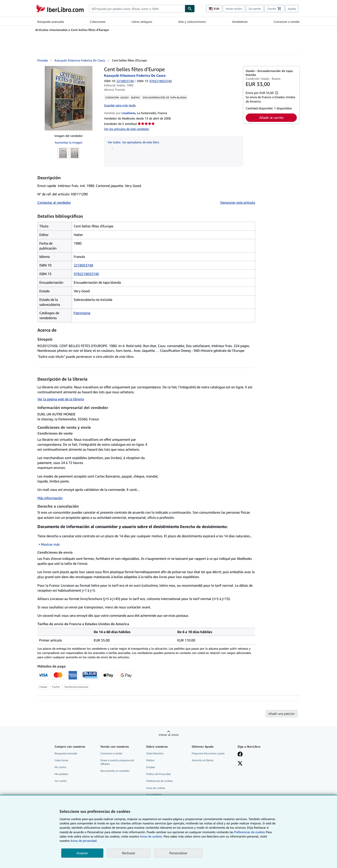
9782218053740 (86, 274)
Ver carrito (61, 781)
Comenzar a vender (287, 22)
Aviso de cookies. (151, 836)
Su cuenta (255, 9)
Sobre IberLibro (155, 753)
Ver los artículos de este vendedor (127, 129)
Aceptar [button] (82, 853)
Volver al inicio (169, 735)
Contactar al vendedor (54, 202)
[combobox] (137, 9)
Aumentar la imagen (69, 142)
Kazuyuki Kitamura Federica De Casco (80, 60)
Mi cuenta (60, 767)
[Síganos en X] (240, 764)
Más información (50, 498)
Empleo (151, 767)
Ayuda (292, 9)
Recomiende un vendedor (115, 771)
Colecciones (98, 22)
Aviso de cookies (156, 788)
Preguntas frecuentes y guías (208, 753)
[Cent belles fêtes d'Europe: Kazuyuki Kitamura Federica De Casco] (69, 98)
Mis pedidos (61, 774)
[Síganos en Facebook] (240, 755)
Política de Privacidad (158, 774)
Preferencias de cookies (250, 832)
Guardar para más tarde (120, 105)
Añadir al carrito (271, 118)
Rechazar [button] (129, 853)
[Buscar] (190, 9)
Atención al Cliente (203, 760)
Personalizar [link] (178, 853)
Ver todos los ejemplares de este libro (133, 142)
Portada (43, 60)
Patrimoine (82, 313)
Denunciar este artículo (238, 202)
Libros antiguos (142, 22)
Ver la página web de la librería (61, 399)
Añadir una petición (282, 714)
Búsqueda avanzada (51, 22)
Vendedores (240, 22)
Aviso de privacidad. (84, 841)
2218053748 (125, 81)
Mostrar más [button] (50, 544)
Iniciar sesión (234, 9)
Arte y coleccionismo (192, 22)
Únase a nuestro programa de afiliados (117, 762)
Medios (150, 760)
